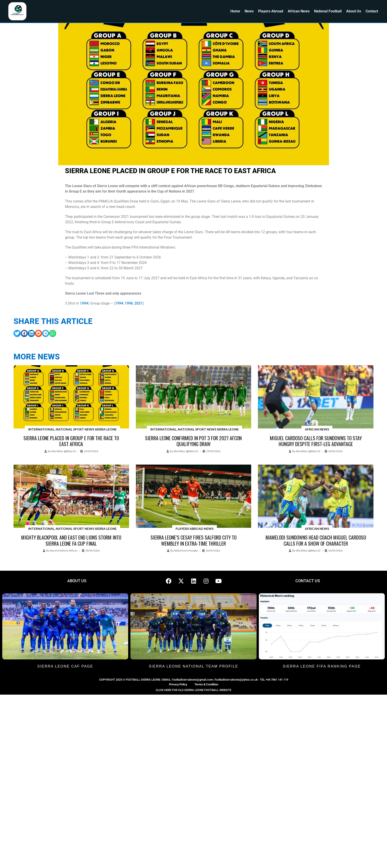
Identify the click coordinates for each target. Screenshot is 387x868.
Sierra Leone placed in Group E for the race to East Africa (71, 441)
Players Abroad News (195, 529)
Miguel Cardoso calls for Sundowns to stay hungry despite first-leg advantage (316, 441)
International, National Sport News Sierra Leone (72, 429)
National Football (328, 11)
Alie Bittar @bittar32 (64, 451)
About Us (354, 11)
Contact (372, 11)
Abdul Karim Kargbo (186, 550)
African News (299, 11)
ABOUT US (77, 581)
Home (235, 11)
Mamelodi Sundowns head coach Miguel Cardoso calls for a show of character (316, 540)
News (249, 11)
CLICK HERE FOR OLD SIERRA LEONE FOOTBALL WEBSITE (193, 690)
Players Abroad (271, 11)
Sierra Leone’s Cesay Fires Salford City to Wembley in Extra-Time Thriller (193, 540)
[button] (17, 333)
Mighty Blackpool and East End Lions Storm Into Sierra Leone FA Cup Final (71, 540)
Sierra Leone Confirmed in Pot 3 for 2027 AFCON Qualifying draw (193, 441)
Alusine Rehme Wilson (64, 550)
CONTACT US (308, 581)
